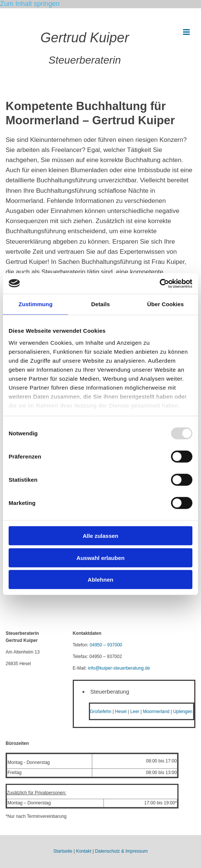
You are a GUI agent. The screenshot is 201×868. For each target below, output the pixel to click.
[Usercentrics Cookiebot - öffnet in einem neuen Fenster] (160, 283)
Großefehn (101, 712)
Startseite (63, 851)
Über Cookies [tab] (165, 304)
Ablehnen (100, 580)
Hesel (121, 712)
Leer (135, 712)
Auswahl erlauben (100, 558)
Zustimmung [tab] (35, 304)
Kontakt (84, 851)
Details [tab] (100, 304)
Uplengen (183, 712)
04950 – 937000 (106, 645)
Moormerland (156, 712)
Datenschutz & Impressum (121, 851)
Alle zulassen (100, 536)
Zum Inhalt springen (30, 4)
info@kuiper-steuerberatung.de (119, 668)
